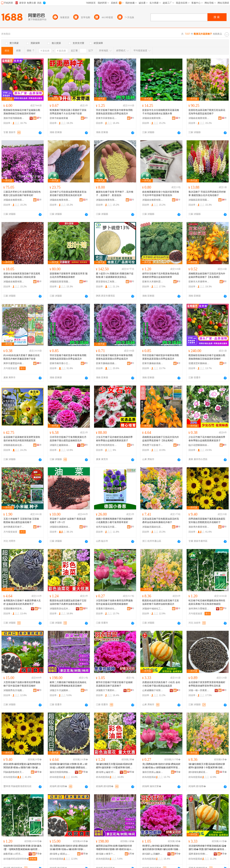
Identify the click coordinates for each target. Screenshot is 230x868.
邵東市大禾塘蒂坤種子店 (199, 282)
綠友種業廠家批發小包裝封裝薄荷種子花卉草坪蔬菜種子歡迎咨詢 (161, 194)
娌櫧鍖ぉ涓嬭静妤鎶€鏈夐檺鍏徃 (153, 854)
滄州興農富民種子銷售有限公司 (14, 527)
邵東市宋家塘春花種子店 (106, 118)
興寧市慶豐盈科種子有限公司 (14, 363)
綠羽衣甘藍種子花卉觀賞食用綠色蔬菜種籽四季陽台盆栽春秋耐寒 (161, 275)
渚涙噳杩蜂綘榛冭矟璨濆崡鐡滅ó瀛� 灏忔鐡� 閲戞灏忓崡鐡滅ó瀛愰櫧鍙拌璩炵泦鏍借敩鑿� (207, 848)
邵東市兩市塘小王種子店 (60, 363)
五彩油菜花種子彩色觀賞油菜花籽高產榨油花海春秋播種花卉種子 (161, 521)
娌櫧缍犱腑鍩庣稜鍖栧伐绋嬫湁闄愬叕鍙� (199, 772)
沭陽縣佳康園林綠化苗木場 (60, 527)
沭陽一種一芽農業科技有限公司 (199, 690)
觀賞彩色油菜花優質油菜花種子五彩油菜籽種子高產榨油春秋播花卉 (68, 602)
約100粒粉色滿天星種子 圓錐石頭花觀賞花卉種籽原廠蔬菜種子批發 (22, 357)
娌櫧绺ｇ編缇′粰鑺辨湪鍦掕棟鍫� (106, 772)
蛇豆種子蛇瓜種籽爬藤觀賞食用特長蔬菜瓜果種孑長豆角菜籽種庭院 (207, 602)
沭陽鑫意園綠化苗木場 (153, 527)
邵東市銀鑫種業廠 (59, 118)
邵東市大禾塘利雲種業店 (153, 282)
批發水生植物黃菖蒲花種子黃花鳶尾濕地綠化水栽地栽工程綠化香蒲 (22, 275)
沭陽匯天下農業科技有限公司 (106, 690)
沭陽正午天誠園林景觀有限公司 (60, 690)
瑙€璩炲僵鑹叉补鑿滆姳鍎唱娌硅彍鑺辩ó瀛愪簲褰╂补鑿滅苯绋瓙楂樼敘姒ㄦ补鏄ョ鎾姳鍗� (114, 766)
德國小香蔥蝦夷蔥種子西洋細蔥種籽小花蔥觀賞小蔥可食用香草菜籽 (114, 521)
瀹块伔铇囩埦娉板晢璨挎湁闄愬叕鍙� (60, 772)
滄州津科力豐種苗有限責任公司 (199, 609)
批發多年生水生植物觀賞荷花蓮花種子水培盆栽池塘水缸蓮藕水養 (161, 112)
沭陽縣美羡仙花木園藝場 (60, 609)
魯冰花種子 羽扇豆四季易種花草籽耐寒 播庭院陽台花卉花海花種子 (207, 194)
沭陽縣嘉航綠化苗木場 (14, 445)
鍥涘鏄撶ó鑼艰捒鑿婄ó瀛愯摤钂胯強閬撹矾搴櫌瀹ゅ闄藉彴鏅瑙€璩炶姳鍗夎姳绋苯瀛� (22, 766)
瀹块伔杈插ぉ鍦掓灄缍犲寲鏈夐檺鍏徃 (153, 772)
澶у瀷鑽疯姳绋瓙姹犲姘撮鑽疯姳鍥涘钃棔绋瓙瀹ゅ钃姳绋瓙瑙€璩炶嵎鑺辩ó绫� (69, 848)
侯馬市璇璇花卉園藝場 (106, 527)
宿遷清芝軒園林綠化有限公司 (199, 363)
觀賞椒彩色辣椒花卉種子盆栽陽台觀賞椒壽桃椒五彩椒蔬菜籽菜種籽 (22, 112)
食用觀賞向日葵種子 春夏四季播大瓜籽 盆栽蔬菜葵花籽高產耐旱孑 (22, 602)
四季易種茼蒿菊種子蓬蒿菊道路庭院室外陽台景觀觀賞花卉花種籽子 (207, 521)
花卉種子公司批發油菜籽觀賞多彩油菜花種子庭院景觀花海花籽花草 (68, 194)
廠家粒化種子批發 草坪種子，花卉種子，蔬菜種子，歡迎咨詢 (115, 194)
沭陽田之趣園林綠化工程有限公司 (60, 445)
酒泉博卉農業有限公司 (199, 527)
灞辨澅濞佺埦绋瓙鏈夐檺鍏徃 (199, 854)
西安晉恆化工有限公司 (106, 282)
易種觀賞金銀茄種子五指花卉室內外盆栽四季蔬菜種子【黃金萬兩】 (207, 275)
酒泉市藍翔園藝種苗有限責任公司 (14, 118)
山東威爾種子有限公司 (153, 690)
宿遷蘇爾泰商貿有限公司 (14, 609)
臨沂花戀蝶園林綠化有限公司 (199, 445)
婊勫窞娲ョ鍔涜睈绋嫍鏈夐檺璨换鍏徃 (14, 854)
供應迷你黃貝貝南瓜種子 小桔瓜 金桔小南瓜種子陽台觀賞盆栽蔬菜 (161, 684)
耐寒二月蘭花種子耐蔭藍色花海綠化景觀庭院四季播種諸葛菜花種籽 (68, 684)
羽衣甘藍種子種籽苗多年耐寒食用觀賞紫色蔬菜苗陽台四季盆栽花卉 (114, 112)
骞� (38, 772)
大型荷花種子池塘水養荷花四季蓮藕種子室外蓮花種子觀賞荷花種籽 (22, 684)
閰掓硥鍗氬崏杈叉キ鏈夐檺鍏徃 (14, 772)
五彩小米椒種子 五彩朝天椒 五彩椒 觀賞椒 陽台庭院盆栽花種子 (21, 521)
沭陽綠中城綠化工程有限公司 (153, 609)
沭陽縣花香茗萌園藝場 (199, 200)
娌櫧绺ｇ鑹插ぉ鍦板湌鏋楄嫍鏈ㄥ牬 (60, 854)
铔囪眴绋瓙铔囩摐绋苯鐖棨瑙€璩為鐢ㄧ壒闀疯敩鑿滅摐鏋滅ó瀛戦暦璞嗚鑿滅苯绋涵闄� (22, 848)
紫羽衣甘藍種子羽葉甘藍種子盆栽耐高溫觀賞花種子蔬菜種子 (114, 684)
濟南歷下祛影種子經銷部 (153, 445)
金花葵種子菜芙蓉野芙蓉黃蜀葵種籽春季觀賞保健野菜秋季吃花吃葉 (207, 684)
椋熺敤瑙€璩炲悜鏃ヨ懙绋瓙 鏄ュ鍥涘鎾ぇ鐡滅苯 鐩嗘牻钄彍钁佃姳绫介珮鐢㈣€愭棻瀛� (69, 766)
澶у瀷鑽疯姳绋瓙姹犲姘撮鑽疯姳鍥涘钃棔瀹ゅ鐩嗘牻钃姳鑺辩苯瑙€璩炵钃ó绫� (161, 766)
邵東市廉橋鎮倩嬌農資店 (106, 363)
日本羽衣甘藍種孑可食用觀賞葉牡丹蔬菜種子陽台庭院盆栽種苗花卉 (68, 439)
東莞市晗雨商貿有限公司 (106, 445)
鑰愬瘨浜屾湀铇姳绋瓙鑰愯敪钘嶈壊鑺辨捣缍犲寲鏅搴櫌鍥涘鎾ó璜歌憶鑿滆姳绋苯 (115, 848)
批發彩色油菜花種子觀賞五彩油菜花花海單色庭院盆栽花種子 (207, 112)
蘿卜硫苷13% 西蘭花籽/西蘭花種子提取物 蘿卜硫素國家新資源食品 (115, 275)
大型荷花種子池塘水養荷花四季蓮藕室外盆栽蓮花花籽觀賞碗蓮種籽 (114, 602)
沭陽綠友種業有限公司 (153, 118)
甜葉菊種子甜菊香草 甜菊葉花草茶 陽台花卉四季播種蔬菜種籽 (69, 275)
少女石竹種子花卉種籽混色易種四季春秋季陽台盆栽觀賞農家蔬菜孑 (114, 439)
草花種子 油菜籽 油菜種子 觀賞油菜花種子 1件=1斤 (68, 521)
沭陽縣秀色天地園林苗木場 (14, 690)
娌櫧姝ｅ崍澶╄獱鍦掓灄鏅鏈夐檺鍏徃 (106, 854)
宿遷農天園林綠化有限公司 (106, 609)
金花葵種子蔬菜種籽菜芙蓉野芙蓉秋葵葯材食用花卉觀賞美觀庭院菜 (22, 439)
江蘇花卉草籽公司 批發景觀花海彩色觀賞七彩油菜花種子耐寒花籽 (22, 194)
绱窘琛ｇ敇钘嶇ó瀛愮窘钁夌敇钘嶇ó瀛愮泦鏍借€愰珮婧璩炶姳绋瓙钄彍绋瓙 (161, 848)
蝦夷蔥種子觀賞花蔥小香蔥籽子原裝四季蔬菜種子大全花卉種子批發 (68, 112)
